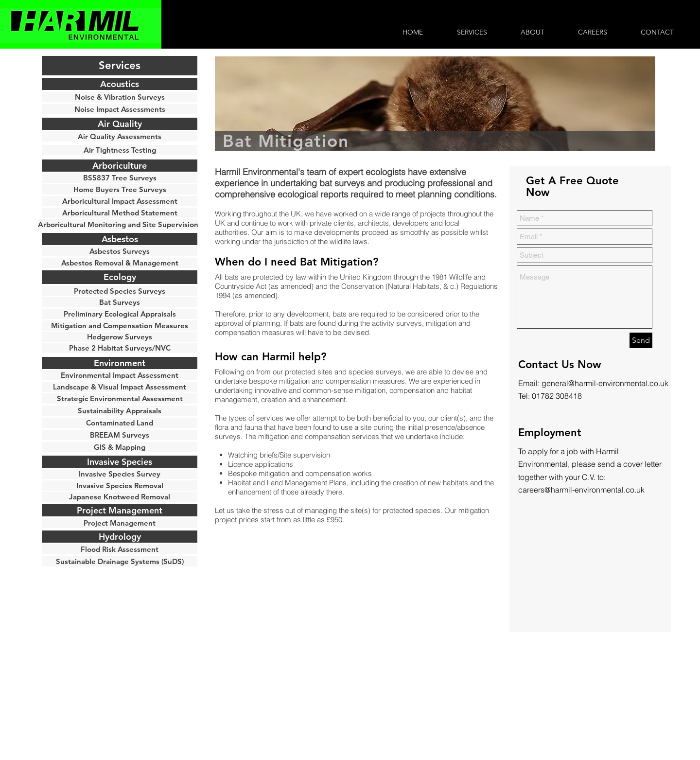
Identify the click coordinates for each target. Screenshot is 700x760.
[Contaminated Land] (120, 423)
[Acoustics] (120, 84)
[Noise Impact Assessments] (120, 109)
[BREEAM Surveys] (120, 435)
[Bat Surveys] (120, 302)
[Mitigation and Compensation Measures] (120, 326)
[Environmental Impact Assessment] (120, 375)
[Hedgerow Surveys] (120, 337)
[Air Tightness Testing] (120, 150)
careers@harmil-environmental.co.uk (581, 490)
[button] (120, 66)
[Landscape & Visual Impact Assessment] (120, 387)
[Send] (641, 340)
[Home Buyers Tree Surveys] (120, 189)
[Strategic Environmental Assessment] (120, 398)
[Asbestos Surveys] (120, 251)
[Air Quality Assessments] (120, 136)
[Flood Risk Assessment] (120, 549)
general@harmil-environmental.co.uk (605, 383)
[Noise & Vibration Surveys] (120, 97)
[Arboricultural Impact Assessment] (120, 201)
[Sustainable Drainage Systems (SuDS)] (120, 561)
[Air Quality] (120, 124)
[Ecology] (120, 277)
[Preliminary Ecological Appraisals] (120, 314)
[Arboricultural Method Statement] (120, 213)
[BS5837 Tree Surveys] (120, 178)
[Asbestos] (120, 239)
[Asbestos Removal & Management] (120, 263)
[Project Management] (120, 523)
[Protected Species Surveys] (120, 291)
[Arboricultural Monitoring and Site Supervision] (118, 224)
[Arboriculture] (120, 166)
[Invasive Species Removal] (120, 486)
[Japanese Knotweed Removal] (120, 497)
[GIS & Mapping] (120, 447)
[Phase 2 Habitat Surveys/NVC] (120, 348)
